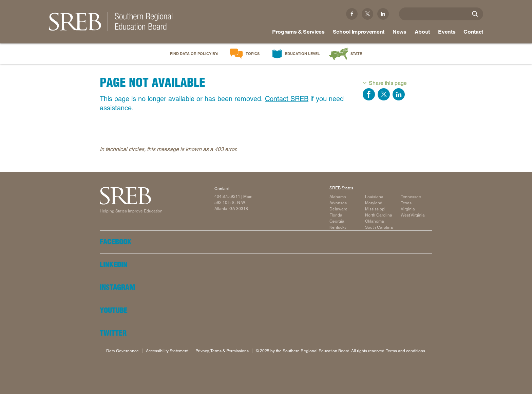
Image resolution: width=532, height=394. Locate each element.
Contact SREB (287, 99)
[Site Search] (475, 14)
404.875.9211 (227, 196)
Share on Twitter (384, 94)
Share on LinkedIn (399, 94)
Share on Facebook (369, 94)
